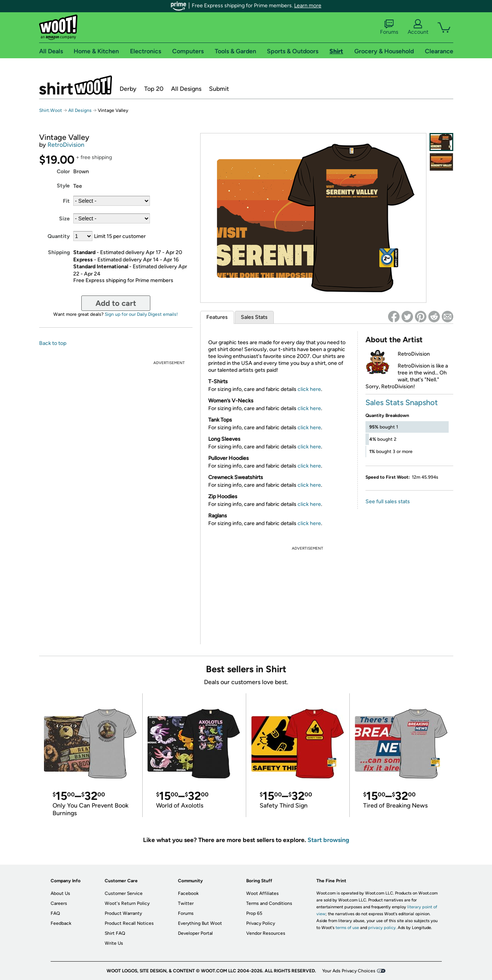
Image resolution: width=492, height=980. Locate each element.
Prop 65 (254, 913)
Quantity (59, 236)
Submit (219, 89)
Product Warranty (123, 913)
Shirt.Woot (76, 85)
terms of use (347, 928)
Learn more (308, 6)
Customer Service (124, 893)
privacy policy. (382, 928)
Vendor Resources (266, 933)
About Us (60, 893)
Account (418, 27)
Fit (66, 201)
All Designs (186, 89)
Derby (128, 89)
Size (64, 219)
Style (63, 186)
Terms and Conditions (269, 903)
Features (217, 317)
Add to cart (116, 303)
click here (309, 389)
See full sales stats (388, 501)
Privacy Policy (261, 923)
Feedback (61, 923)
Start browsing (328, 840)
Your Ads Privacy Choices (349, 971)
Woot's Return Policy (127, 903)
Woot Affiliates (262, 893)
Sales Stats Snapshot (402, 402)
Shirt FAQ (115, 933)
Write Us (114, 943)
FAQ (55, 913)
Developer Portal (195, 933)
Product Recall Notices (129, 923)
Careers (59, 903)
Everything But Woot (200, 923)
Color (63, 172)
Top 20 (154, 89)
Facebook (188, 893)
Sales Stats (254, 317)
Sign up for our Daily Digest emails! (141, 314)
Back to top (53, 343)
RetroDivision (66, 145)
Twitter (186, 903)
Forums (389, 27)
